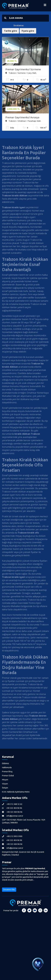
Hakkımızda (7, 767)
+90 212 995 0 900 (12, 836)
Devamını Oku (9, 890)
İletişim (5, 788)
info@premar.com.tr (13, 816)
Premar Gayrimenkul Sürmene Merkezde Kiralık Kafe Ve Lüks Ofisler (23, 70)
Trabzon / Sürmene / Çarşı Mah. (21, 73)
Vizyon (5, 784)
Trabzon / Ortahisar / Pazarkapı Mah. (23, 121)
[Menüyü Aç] (45, 6)
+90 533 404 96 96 (12, 808)
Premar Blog (7, 772)
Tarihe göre (11, 31)
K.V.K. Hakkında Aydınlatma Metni (16, 792)
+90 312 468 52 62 (12, 804)
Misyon (5, 780)
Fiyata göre (28, 31)
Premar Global (8, 776)
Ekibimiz (6, 763)
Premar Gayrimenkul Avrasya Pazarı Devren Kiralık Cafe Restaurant (22, 118)
